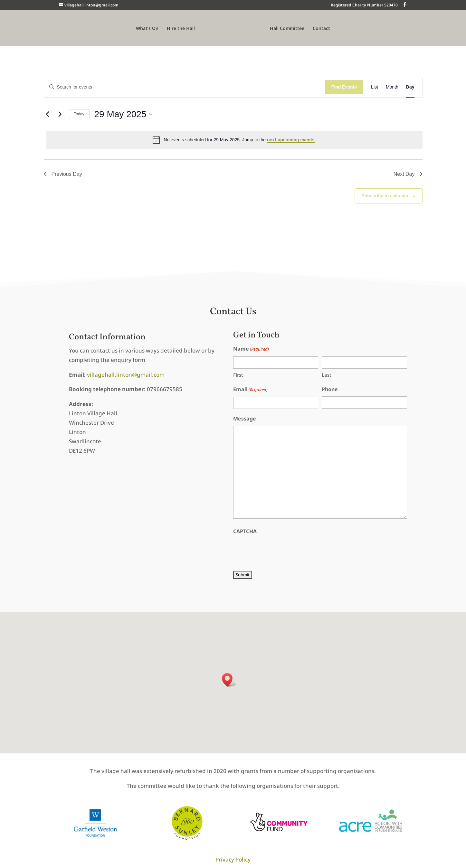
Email (250, 390)
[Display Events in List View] (375, 87)
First (238, 375)
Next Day (408, 174)
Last (327, 375)
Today (79, 114)
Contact (321, 29)
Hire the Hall (181, 29)
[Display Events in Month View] (392, 87)
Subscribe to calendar (385, 196)
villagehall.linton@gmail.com (126, 375)
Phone (330, 389)
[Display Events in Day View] (410, 87)
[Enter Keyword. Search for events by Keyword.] (185, 87)
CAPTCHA (245, 531)
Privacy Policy (233, 859)
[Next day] (60, 114)
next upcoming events (291, 140)
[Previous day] (48, 114)
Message (245, 419)
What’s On (147, 29)
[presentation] (282, 551)
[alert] (234, 140)
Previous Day (63, 174)
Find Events (344, 87)
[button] (229, 680)
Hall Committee (287, 29)
